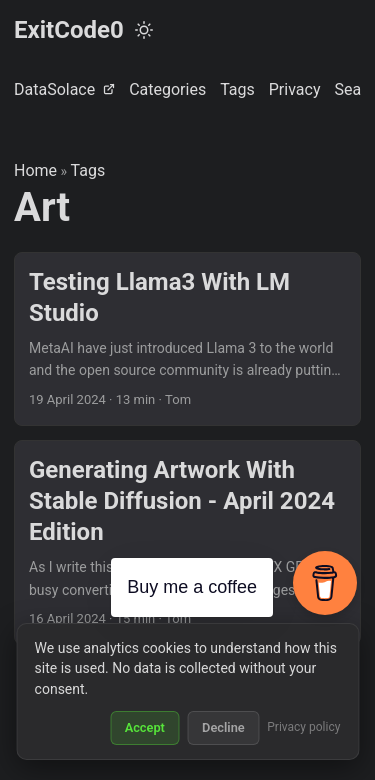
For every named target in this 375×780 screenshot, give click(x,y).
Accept (145, 727)
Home (35, 170)
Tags (88, 170)
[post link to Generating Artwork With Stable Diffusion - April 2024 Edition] (187, 542)
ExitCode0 (69, 30)
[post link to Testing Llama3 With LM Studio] (187, 339)
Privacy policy (303, 727)
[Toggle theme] (144, 30)
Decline (223, 727)
